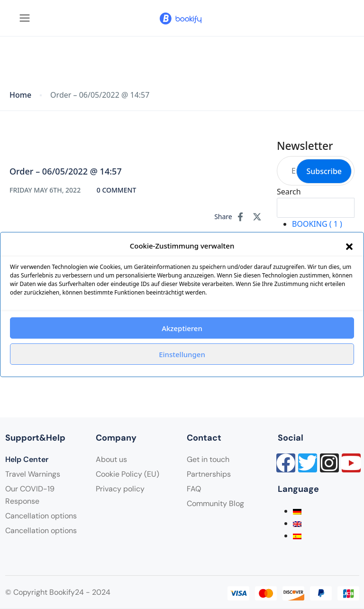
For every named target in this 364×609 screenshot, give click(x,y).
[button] (349, 246)
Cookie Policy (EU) (127, 474)
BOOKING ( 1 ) (317, 224)
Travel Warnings (33, 474)
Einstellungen (182, 354)
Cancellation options (41, 516)
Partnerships (209, 474)
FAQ (194, 489)
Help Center (27, 459)
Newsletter (305, 146)
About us (111, 459)
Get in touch (208, 459)
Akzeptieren (182, 328)
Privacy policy (120, 489)
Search (289, 192)
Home (20, 95)
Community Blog (215, 503)
